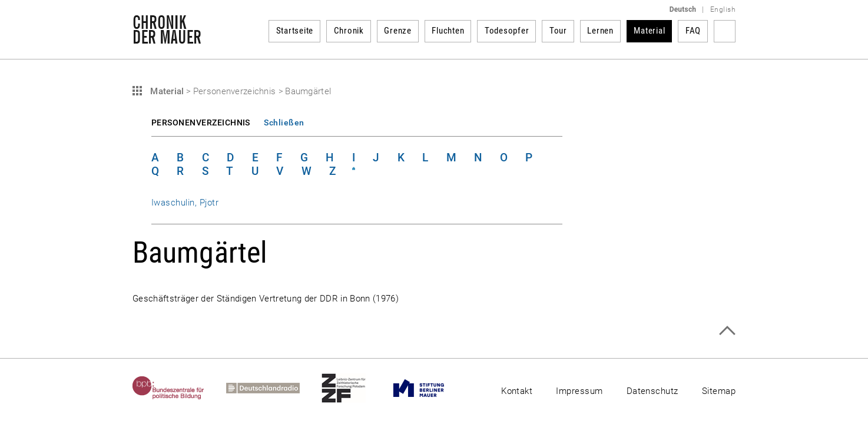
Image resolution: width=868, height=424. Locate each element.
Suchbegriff (725, 31)
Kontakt (517, 391)
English (723, 9)
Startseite (295, 31)
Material (649, 31)
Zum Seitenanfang (727, 331)
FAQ (693, 31)
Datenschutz (652, 391)
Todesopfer (507, 31)
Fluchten (448, 31)
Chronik (349, 31)
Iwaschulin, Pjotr (185, 203)
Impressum (579, 391)
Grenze (398, 31)
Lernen (600, 31)
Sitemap (719, 391)
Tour (558, 31)
